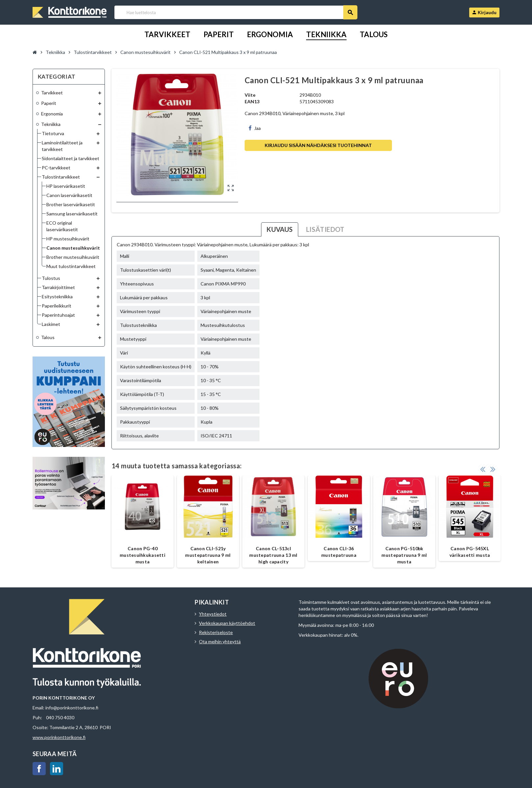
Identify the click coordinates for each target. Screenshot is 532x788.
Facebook (39, 769)
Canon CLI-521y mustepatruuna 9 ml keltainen (208, 555)
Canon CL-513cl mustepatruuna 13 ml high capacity (273, 555)
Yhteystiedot (213, 614)
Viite (250, 95)
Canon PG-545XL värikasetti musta (470, 552)
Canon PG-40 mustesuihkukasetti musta (143, 555)
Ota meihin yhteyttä (220, 641)
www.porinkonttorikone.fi (59, 737)
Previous (483, 469)
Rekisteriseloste (216, 632)
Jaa (255, 128)
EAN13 (252, 101)
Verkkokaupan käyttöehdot (227, 623)
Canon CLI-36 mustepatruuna (339, 552)
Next (493, 469)
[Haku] (236, 12)
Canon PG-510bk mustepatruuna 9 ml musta (404, 555)
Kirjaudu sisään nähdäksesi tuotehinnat (318, 145)
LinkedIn (57, 769)
